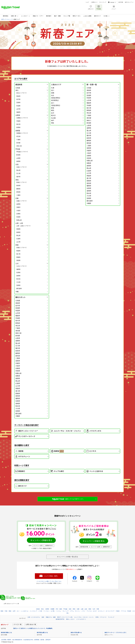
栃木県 (18, 124)
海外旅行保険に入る (6, 633)
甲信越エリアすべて (22, 152)
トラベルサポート (81, 619)
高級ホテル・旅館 (51, 617)
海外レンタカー (70, 619)
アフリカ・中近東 (126, 611)
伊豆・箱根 (59, 609)
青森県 (18, 96)
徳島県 (18, 251)
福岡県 (18, 269)
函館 (53, 93)
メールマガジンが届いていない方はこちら (49, 581)
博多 (53, 123)
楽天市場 (121, 2)
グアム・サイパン (75, 611)
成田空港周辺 (56, 98)
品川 (53, 103)
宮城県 (18, 102)
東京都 (18, 143)
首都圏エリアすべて (22, 133)
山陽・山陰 (84, 609)
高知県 (18, 260)
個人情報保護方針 (17, 640)
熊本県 (18, 279)
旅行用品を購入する (42, 633)
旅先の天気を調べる (76, 633)
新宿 (53, 108)
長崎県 (18, 276)
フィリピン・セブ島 (49, 611)
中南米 (118, 611)
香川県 (18, 254)
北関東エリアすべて (22, 118)
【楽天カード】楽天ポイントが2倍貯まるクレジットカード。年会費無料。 (33, 628)
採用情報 (37, 640)
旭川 (53, 90)
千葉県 (18, 140)
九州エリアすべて (22, 266)
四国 (90, 609)
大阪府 (18, 210)
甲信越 (65, 609)
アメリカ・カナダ (92, 611)
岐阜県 (18, 185)
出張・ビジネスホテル (34, 617)
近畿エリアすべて (22, 201)
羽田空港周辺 (56, 105)
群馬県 (18, 127)
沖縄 (17, 292)
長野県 (18, 161)
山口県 (18, 242)
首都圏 (52, 609)
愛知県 (18, 192)
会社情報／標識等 (6, 640)
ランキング (111, 617)
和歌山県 (19, 220)
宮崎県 (18, 285)
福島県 (18, 112)
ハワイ (83, 611)
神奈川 (89, 120)
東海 (74, 609)
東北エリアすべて (22, 93)
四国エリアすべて (22, 247)
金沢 (53, 113)
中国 (6, 611)
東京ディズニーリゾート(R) (65, 617)
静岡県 (18, 189)
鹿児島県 (19, 288)
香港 (10, 611)
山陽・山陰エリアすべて (24, 226)
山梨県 (18, 158)
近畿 (78, 609)
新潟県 (18, 155)
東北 (42, 609)
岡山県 (18, 235)
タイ (18, 611)
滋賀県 (18, 204)
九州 (94, 609)
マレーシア (65, 611)
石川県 (18, 173)
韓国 (2, 611)
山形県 (18, 109)
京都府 (18, 207)
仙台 (53, 95)
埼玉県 (18, 136)
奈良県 (18, 217)
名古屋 (53, 118)
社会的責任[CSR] (28, 640)
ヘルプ (87, 2)
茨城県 (18, 121)
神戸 (53, 120)
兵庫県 (18, 214)
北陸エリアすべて (22, 167)
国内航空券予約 (60, 619)
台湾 (14, 611)
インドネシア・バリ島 (36, 611)
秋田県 (18, 106)
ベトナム (58, 611)
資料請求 (48, 640)
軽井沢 (53, 115)
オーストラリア (110, 611)
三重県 (18, 195)
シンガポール (24, 611)
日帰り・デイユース (101, 617)
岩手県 (18, 99)
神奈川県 (19, 146)
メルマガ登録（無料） (51, 576)
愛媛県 (18, 257)
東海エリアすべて (22, 182)
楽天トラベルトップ (7, 19)
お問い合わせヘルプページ (10, 604)
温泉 (43, 617)
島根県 (18, 232)
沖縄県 (89, 203)
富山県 (18, 170)
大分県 (18, 282)
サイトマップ (103, 2)
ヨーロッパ (101, 611)
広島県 (18, 239)
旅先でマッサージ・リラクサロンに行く (116, 633)
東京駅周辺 (55, 100)
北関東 (47, 609)
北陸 (70, 609)
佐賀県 (18, 272)
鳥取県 (18, 229)
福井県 (18, 177)
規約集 (42, 640)
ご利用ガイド (94, 2)
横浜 (53, 110)
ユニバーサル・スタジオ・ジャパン (84, 617)
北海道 (18, 88)
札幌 (53, 88)
